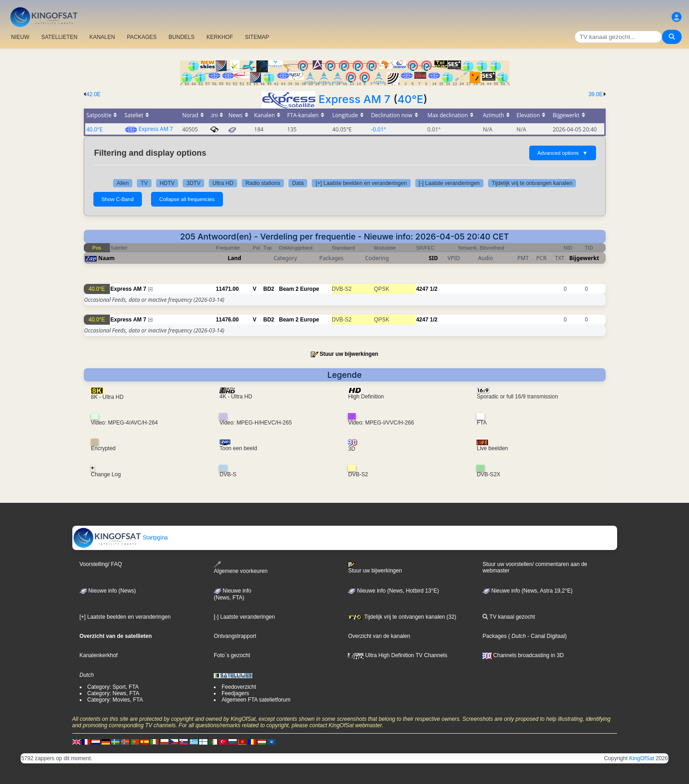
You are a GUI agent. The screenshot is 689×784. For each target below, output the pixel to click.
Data (298, 183)
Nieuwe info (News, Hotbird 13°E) (393, 591)
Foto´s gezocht (232, 655)
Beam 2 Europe (299, 289)
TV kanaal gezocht (509, 617)
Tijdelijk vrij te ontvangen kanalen (532, 183)
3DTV (193, 183)
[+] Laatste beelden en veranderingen (361, 183)
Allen (123, 183)
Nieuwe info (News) (108, 591)
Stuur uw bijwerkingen (349, 354)
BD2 (269, 289)
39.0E (595, 94)
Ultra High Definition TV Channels (398, 655)
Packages (495, 636)
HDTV (167, 183)
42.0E (94, 94)
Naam (107, 258)
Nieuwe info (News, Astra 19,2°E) (528, 591)
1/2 (434, 289)
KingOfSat (642, 758)
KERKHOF (220, 37)
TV (144, 183)
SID (433, 258)
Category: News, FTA (114, 693)
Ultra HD (223, 183)
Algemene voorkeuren (241, 568)
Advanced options (563, 153)
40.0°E (95, 129)
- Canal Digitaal (545, 636)
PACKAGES (142, 37)
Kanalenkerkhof (99, 655)
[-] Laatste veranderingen (449, 183)
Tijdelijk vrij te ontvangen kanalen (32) (402, 617)
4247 (422, 289)
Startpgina (120, 538)
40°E (410, 99)
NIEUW (20, 37)
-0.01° (378, 129)
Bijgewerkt (584, 258)
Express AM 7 (355, 99)
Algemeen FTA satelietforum (256, 700)
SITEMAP (257, 37)
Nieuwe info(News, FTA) (233, 594)
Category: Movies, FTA (115, 700)
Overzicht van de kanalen (379, 636)
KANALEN (102, 37)
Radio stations (263, 183)
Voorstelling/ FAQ (101, 564)
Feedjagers (235, 693)
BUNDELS (182, 37)
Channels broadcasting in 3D (523, 655)
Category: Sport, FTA (113, 687)
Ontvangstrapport (235, 636)
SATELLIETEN (59, 37)
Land (235, 258)
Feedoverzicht (239, 687)
